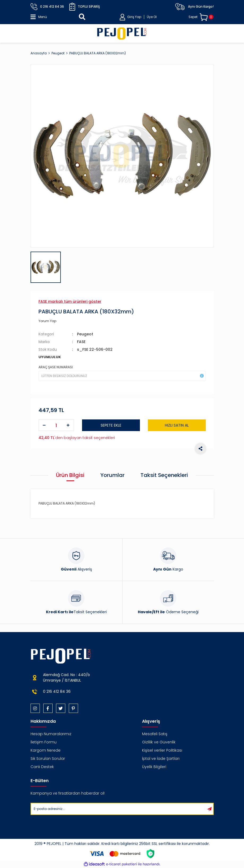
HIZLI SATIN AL (177, 425)
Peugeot (85, 334)
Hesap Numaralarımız (51, 734)
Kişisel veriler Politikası (162, 750)
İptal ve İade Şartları (161, 759)
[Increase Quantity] (68, 425)
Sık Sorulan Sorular (48, 759)
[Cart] (201, 17)
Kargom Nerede (46, 750)
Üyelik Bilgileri (154, 767)
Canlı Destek (42, 767)
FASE (81, 342)
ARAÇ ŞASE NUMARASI (56, 367)
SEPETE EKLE (111, 425)
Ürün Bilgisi (70, 475)
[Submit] (209, 809)
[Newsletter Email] (118, 809)
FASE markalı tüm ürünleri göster (70, 301)
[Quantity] (56, 425)
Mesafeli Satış (155, 734)
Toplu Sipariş (85, 7)
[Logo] (122, 33)
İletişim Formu (44, 742)
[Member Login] (138, 17)
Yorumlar (112, 475)
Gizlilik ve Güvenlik (159, 742)
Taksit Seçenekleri (164, 475)
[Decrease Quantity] (44, 425)
